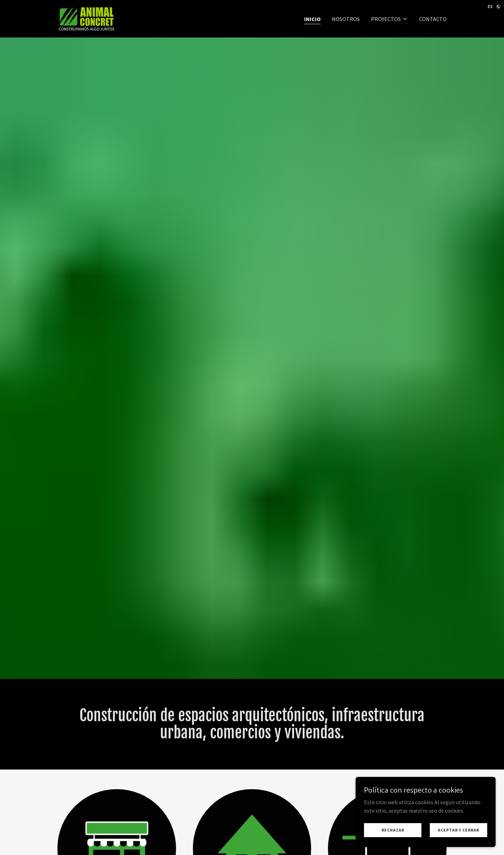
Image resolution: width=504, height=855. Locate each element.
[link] (86, 18)
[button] (389, 19)
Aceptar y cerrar (458, 830)
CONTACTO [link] (433, 19)
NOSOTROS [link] (346, 19)
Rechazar (393, 830)
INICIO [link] (312, 19)
